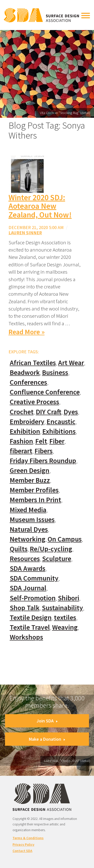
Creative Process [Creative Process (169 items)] (34, 402)
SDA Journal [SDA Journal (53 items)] (28, 588)
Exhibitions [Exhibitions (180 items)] (59, 431)
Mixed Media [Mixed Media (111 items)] (28, 510)
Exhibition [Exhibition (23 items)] (25, 431)
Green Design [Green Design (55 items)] (30, 470)
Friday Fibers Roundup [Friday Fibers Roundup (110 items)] (43, 461)
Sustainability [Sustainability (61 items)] (62, 608)
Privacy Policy (23, 844)
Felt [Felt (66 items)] (41, 441)
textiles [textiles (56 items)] (65, 618)
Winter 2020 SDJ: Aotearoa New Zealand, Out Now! (40, 206)
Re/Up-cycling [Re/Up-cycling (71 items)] (51, 549)
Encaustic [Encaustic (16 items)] (61, 422)
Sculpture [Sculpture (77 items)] (57, 559)
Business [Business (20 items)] (55, 372)
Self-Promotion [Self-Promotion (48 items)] (33, 598)
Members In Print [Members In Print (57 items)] (35, 500)
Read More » (27, 332)
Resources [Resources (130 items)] (25, 559)
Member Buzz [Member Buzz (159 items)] (30, 480)
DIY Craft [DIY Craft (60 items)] (49, 412)
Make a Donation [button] (47, 739)
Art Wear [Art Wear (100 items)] (71, 363)
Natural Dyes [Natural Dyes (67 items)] (29, 529)
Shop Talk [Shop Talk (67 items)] (25, 608)
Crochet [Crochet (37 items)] (22, 412)
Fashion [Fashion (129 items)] (21, 441)
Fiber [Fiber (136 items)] (57, 441)
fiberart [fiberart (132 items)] (21, 451)
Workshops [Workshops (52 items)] (26, 637)
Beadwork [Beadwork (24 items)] (25, 372)
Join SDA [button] (47, 721)
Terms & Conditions (28, 838)
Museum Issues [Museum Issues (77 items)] (32, 520)
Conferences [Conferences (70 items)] (28, 382)
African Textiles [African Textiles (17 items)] (33, 363)
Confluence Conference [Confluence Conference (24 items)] (45, 392)
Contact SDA (22, 851)
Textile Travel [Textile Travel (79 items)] (30, 627)
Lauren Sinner (25, 233)
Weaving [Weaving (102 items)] (65, 627)
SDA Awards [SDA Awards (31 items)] (28, 568)
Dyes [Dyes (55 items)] (71, 412)
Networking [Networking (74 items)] (28, 539)
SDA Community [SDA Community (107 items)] (34, 578)
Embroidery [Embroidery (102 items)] (27, 422)
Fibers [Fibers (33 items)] (44, 451)
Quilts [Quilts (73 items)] (19, 549)
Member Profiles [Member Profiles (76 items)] (34, 490)
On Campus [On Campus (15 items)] (65, 539)
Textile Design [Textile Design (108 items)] (31, 618)
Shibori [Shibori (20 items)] (69, 598)
